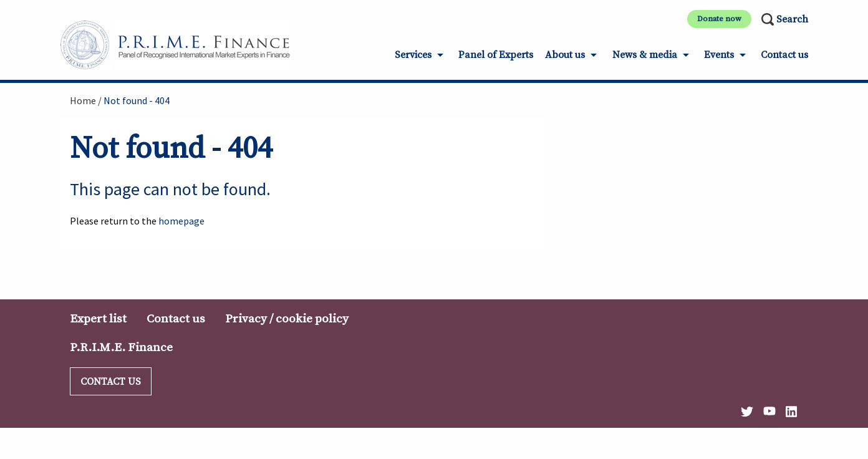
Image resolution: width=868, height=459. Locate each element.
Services (413, 55)
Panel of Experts (496, 55)
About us (565, 55)
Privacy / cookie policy (287, 319)
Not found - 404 (137, 100)
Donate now (719, 19)
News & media (645, 55)
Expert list (98, 319)
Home (83, 100)
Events (719, 55)
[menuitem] (421, 59)
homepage (181, 221)
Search (792, 19)
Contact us (784, 55)
